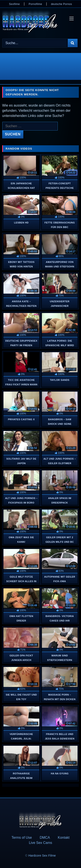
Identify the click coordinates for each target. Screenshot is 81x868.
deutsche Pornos (61, 4)
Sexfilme (14, 4)
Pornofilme (35, 4)
